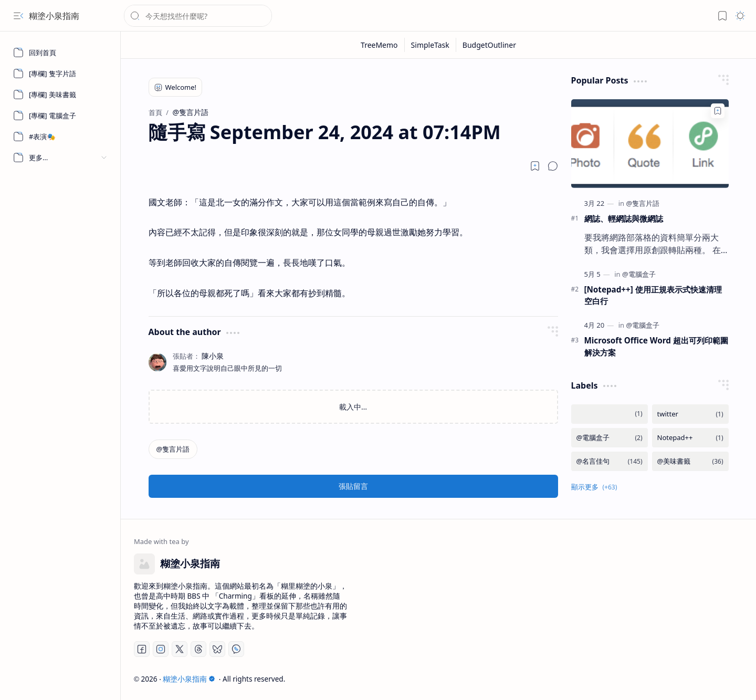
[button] (18, 16)
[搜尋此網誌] (198, 16)
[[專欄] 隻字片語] (60, 74)
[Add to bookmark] (718, 111)
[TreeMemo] (380, 45)
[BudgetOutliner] (489, 45)
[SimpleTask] (430, 45)
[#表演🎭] (60, 137)
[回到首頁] (60, 53)
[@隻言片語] (173, 449)
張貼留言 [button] (353, 486)
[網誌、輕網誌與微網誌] (650, 144)
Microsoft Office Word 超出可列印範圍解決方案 (656, 346)
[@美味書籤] (690, 461)
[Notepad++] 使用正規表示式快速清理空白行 (653, 295)
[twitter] (690, 414)
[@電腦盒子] (639, 274)
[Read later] (535, 166)
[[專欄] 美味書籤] (60, 95)
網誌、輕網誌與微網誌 (624, 218)
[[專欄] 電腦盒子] (60, 116)
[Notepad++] (690, 438)
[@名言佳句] (610, 461)
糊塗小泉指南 (54, 16)
